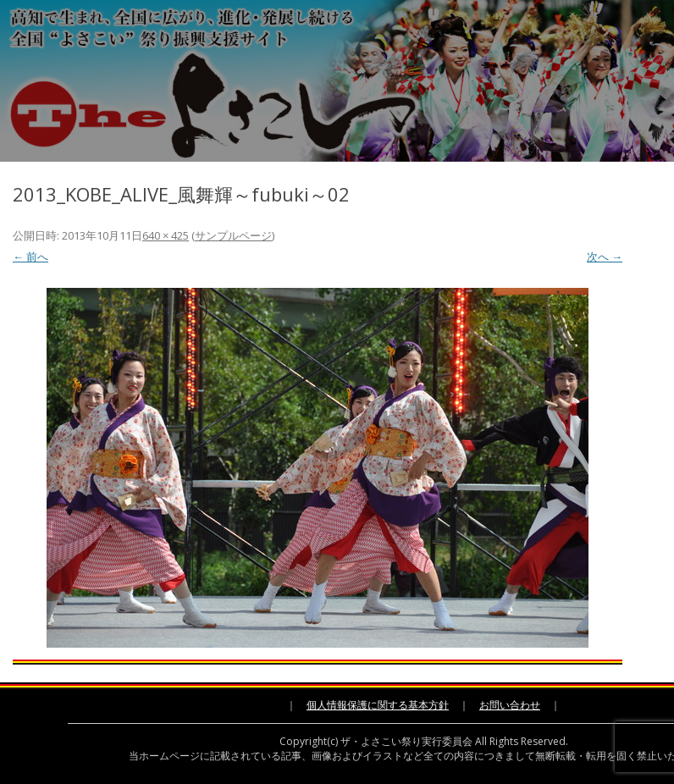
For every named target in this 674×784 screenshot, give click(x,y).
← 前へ (30, 257)
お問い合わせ (510, 705)
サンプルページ (233, 235)
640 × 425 (166, 235)
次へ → (605, 257)
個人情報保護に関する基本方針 (378, 705)
